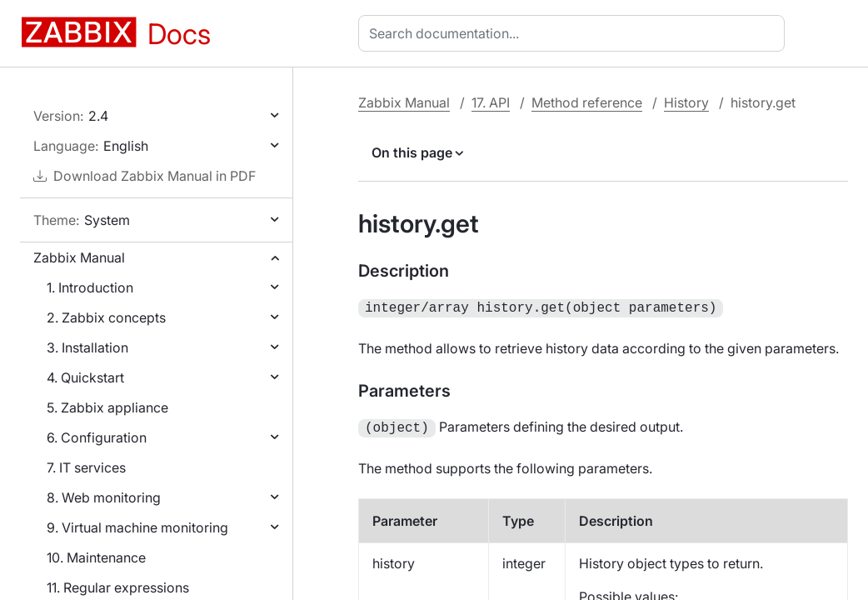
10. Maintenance (96, 557)
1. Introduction (90, 287)
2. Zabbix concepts (106, 317)
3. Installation (87, 347)
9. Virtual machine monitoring (137, 527)
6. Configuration (97, 437)
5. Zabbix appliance (107, 407)
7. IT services (86, 467)
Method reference (587, 102)
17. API (491, 102)
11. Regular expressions (118, 587)
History (686, 102)
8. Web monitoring (104, 497)
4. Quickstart (85, 377)
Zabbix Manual (79, 257)
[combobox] (575, 33)
